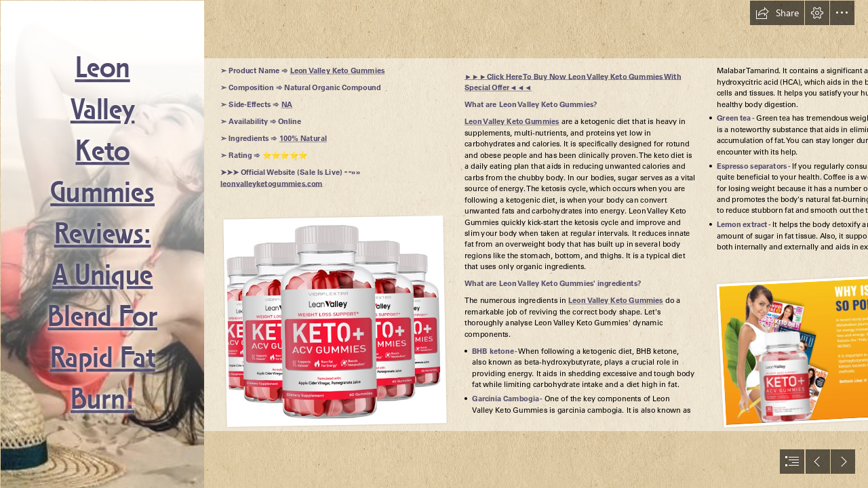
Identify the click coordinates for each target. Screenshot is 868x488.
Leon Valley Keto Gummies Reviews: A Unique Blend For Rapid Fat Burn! (102, 235)
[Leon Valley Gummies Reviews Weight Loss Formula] (102, 244)
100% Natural (302, 139)
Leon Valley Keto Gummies (337, 71)
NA (286, 105)
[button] (777, 13)
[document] (434, 244)
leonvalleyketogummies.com (272, 184)
